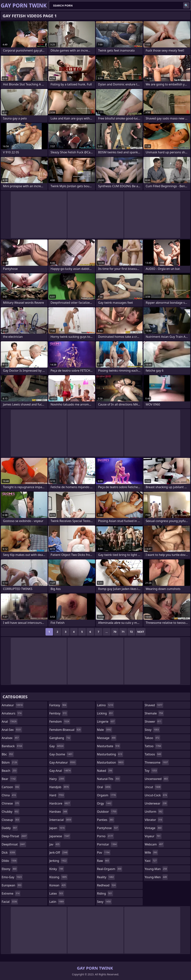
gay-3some (61, 754)
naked (105, 771)
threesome (157, 762)
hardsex (59, 812)
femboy (58, 713)
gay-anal (61, 771)
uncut (153, 787)
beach (10, 771)
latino (105, 705)
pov (104, 853)
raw (103, 861)
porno (105, 836)
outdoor (107, 812)
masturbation (111, 762)
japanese (60, 836)
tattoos (153, 754)
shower (154, 722)
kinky (57, 869)
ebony (10, 869)
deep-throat (15, 836)
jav (55, 844)
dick (9, 853)
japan (58, 828)
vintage (154, 828)
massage (107, 738)
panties (106, 820)
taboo (153, 738)
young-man (156, 869)
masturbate (109, 746)
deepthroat (14, 844)
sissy (152, 730)
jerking (58, 861)
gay (57, 746)
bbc (8, 754)
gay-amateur (63, 762)
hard (57, 795)
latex (57, 893)
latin (57, 902)
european (12, 885)
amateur (13, 705)
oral (104, 787)
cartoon (11, 787)
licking (105, 713)
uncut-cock (156, 795)
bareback (12, 746)
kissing (59, 877)
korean (58, 885)
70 (115, 632)
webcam (154, 844)
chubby (11, 812)
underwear (156, 803)
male (105, 730)
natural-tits (109, 779)
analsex (11, 738)
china (9, 795)
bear (9, 779)
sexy (104, 902)
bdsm (10, 762)
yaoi (151, 861)
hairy (57, 779)
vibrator (154, 820)
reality (106, 877)
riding (105, 893)
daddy (10, 828)
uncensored (157, 779)
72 (131, 632)
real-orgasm (110, 869)
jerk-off (59, 853)
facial (10, 902)
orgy (105, 803)
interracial (61, 820)
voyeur (153, 836)
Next (141, 632)
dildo (10, 861)
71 (123, 632)
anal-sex (12, 730)
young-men (156, 877)
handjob (60, 787)
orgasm (107, 795)
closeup (11, 820)
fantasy (58, 705)
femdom (60, 722)
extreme (11, 893)
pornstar (107, 844)
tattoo (153, 746)
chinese (11, 803)
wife (151, 853)
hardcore (60, 803)
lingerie (106, 722)
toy (151, 771)
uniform (154, 812)
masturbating (110, 754)
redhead (107, 885)
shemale (154, 713)
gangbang (60, 738)
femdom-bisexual (65, 730)
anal (10, 722)
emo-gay (12, 877)
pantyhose (108, 828)
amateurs (12, 713)
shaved (154, 705)
